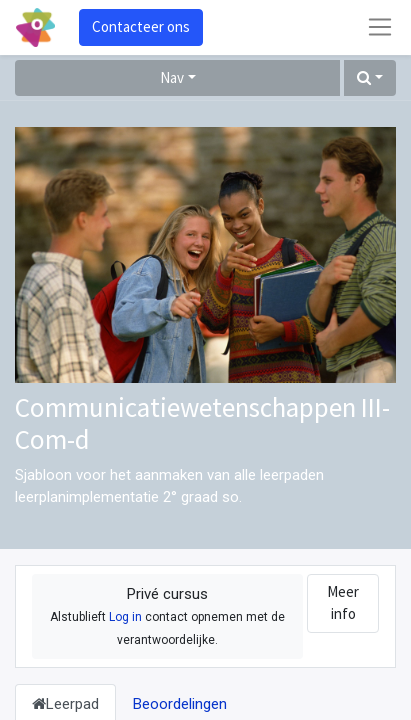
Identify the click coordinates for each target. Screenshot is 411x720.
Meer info (343, 603)
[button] (370, 78)
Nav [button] (172, 77)
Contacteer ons (141, 26)
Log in (125, 617)
